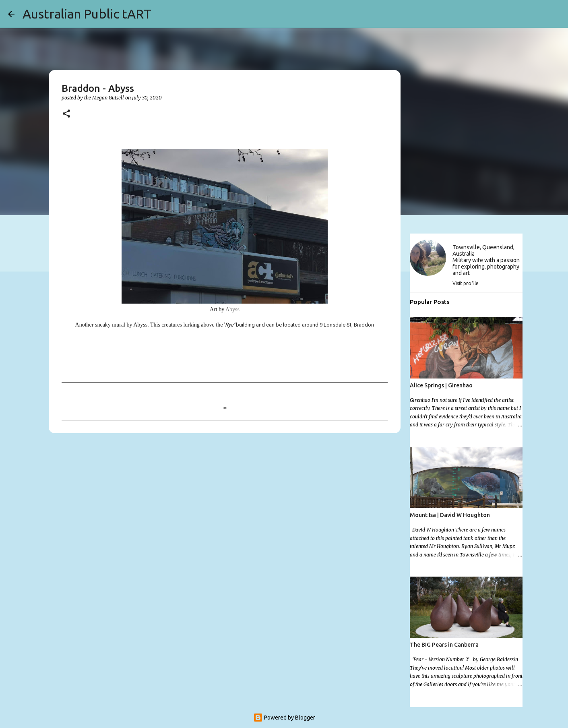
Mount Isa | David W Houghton (450, 515)
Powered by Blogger (284, 718)
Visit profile (466, 283)
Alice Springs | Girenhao (441, 385)
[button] (66, 114)
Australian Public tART (87, 14)
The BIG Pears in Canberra (444, 645)
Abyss (232, 309)
